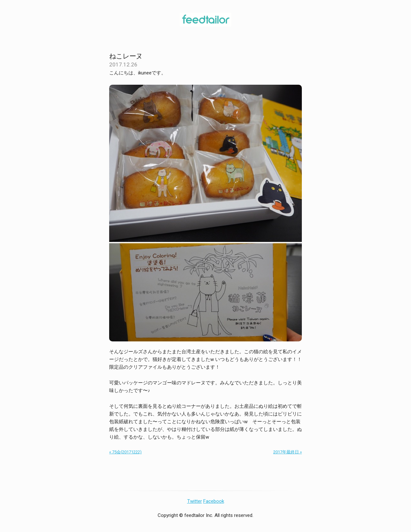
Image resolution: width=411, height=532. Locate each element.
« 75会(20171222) (125, 452)
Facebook (214, 501)
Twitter (195, 501)
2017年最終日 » (288, 452)
